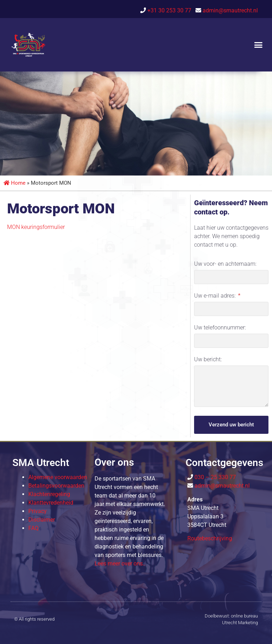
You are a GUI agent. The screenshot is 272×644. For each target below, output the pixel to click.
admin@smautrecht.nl (230, 10)
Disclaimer (42, 520)
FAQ (33, 528)
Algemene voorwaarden (58, 477)
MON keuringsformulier (36, 227)
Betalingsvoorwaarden (56, 486)
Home (15, 183)
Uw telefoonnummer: (220, 328)
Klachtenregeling (49, 494)
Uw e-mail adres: (216, 296)
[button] (258, 45)
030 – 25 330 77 (214, 477)
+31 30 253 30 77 (171, 10)
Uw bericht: (208, 360)
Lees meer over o (120, 563)
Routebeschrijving (210, 538)
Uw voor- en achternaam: (225, 264)
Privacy (38, 511)
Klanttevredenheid (51, 503)
